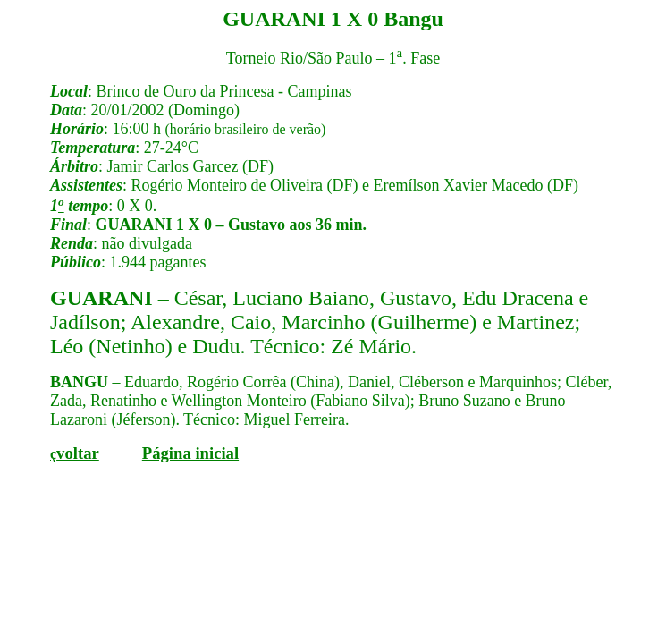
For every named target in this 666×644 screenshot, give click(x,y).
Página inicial (190, 453)
